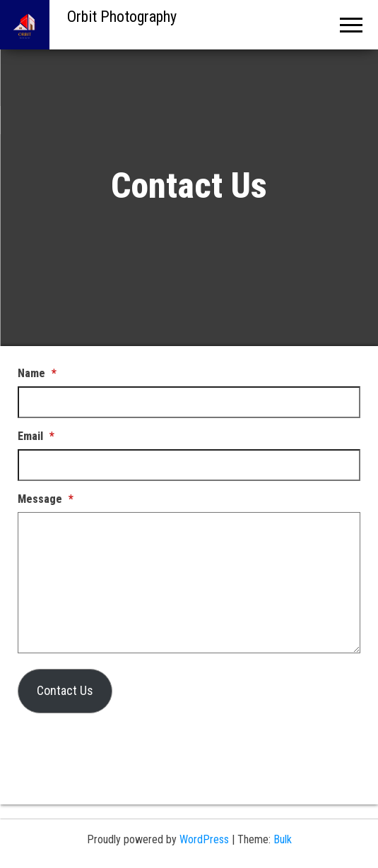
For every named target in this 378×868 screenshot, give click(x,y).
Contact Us (65, 690)
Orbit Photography (122, 17)
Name (37, 373)
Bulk (283, 839)
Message (46, 499)
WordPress (204, 839)
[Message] (189, 583)
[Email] (189, 465)
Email (36, 436)
